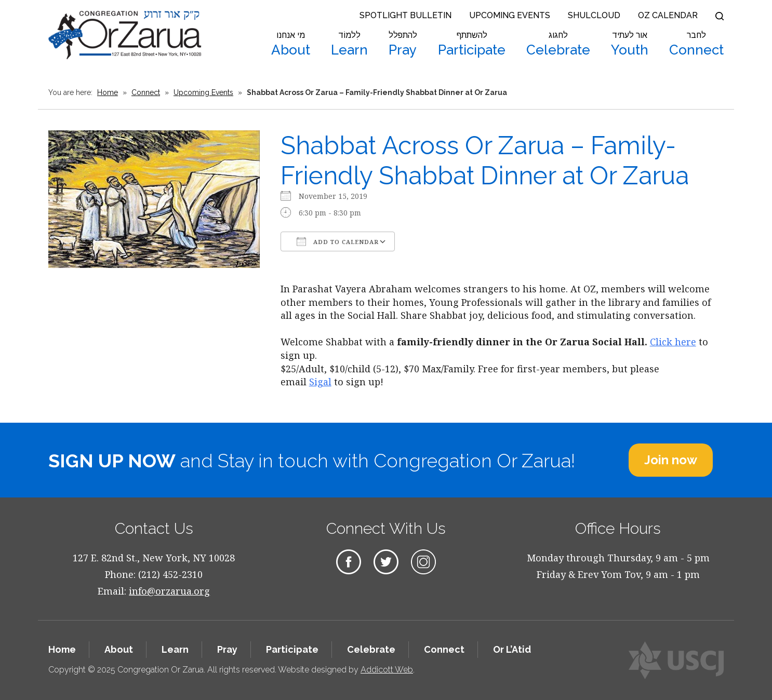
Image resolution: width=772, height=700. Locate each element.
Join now (671, 460)
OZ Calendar (668, 15)
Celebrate (558, 44)
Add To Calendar (338, 241)
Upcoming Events (510, 15)
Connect (696, 44)
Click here (673, 342)
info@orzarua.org (169, 591)
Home (108, 92)
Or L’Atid (512, 649)
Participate (472, 44)
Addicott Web (387, 670)
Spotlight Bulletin (405, 15)
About (291, 44)
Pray (403, 44)
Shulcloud (594, 15)
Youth (630, 44)
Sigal (320, 382)
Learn (349, 44)
